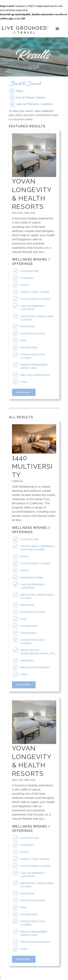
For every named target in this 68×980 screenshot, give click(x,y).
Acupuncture (30, 271)
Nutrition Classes (33, 334)
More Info (24, 392)
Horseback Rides (32, 578)
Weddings (27, 661)
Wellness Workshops (35, 375)
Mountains (28, 327)
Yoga (24, 382)
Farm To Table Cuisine (35, 292)
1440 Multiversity (32, 466)
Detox (25, 285)
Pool (24, 340)
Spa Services (29, 348)
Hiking (25, 571)
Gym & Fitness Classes (36, 299)
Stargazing (28, 633)
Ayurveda (27, 278)
